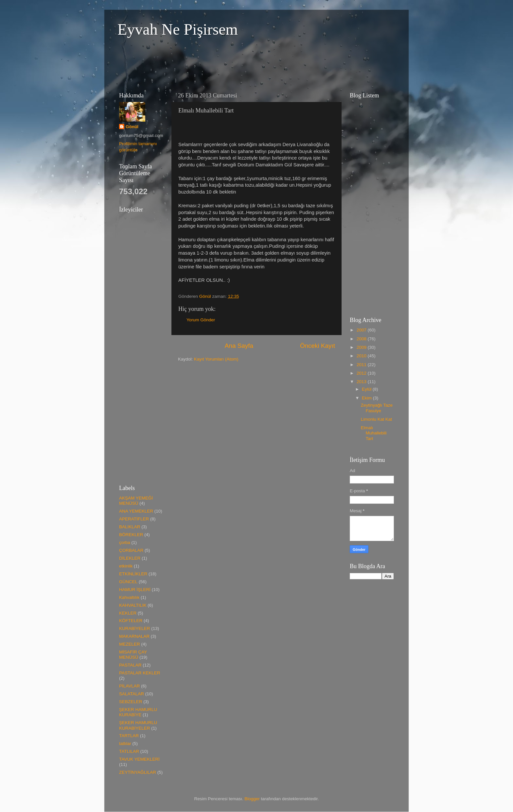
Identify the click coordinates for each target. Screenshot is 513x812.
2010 (362, 356)
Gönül (132, 127)
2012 (362, 373)
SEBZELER (131, 702)
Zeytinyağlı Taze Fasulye (377, 408)
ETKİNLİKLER (133, 574)
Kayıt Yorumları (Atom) (216, 359)
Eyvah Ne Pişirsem (178, 29)
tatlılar (125, 744)
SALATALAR (132, 694)
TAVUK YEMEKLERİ (139, 759)
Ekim (367, 398)
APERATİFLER (134, 519)
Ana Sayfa (239, 346)
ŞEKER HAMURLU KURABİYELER (138, 725)
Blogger (252, 799)
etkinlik (126, 566)
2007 (362, 330)
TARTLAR (129, 736)
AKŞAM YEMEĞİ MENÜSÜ (136, 501)
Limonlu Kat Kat (376, 419)
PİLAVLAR (130, 686)
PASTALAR (130, 665)
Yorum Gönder (201, 320)
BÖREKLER (131, 535)
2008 (362, 339)
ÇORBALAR (131, 550)
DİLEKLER (130, 558)
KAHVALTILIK (133, 605)
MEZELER (130, 644)
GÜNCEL (128, 582)
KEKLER (128, 613)
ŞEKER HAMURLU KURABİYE (138, 712)
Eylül (367, 389)
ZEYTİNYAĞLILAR (138, 772)
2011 (362, 365)
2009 (362, 347)
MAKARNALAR (134, 636)
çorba (125, 542)
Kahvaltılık (129, 597)
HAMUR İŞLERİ (135, 590)
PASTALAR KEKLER (140, 673)
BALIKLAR (130, 527)
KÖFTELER (131, 621)
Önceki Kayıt (318, 346)
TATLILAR (129, 751)
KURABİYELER (135, 628)
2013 (362, 382)
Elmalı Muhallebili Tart (374, 433)
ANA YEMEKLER (136, 511)
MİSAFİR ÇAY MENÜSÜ (133, 655)
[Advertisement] (232, 63)
